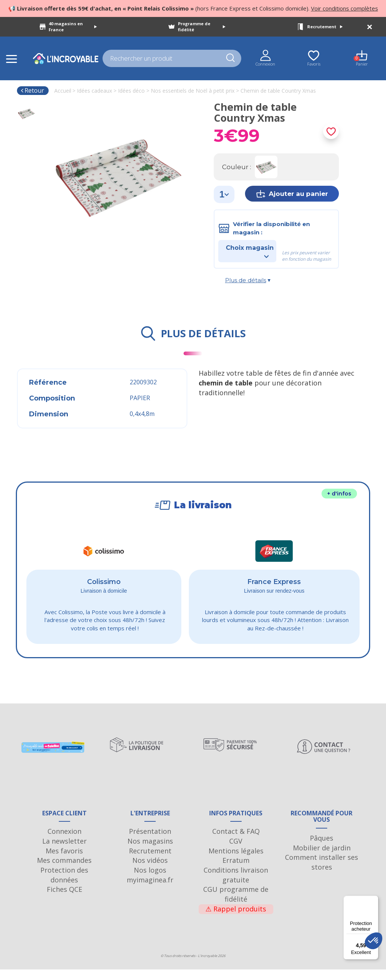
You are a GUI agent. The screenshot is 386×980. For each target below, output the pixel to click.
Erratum (236, 871)
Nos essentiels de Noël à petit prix (193, 91)
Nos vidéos (150, 871)
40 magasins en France (73, 27)
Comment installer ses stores (322, 872)
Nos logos (150, 880)
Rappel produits (236, 919)
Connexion (64, 841)
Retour (32, 90)
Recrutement (325, 27)
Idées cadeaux (94, 91)
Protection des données (64, 885)
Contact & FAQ (236, 841)
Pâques (322, 848)
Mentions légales (236, 861)
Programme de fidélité (202, 27)
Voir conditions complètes (345, 8)
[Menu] (374, 900)
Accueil (63, 91)
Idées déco (131, 91)
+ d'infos (339, 494)
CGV (236, 851)
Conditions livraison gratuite (236, 885)
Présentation (150, 841)
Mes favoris (64, 861)
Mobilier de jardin (322, 858)
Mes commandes (64, 871)
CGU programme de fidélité (236, 905)
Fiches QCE (64, 900)
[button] (374, 941)
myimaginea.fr (150, 890)
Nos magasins (150, 851)
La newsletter (64, 851)
